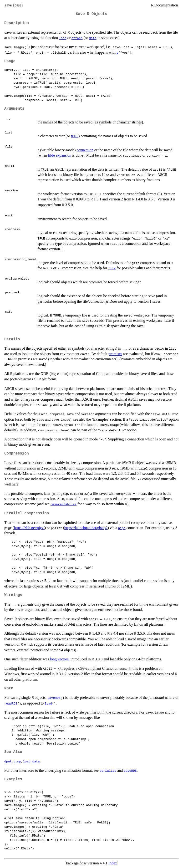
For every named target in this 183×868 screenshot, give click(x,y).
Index (113, 863)
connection (85, 150)
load (63, 38)
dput (8, 761)
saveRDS (54, 698)
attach (77, 38)
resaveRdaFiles (64, 504)
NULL (75, 136)
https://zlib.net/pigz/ (29, 528)
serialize (108, 771)
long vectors (59, 659)
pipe (122, 528)
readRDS (11, 703)
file (112, 268)
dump (17, 761)
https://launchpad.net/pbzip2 (86, 528)
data (93, 38)
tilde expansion (60, 155)
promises (115, 354)
